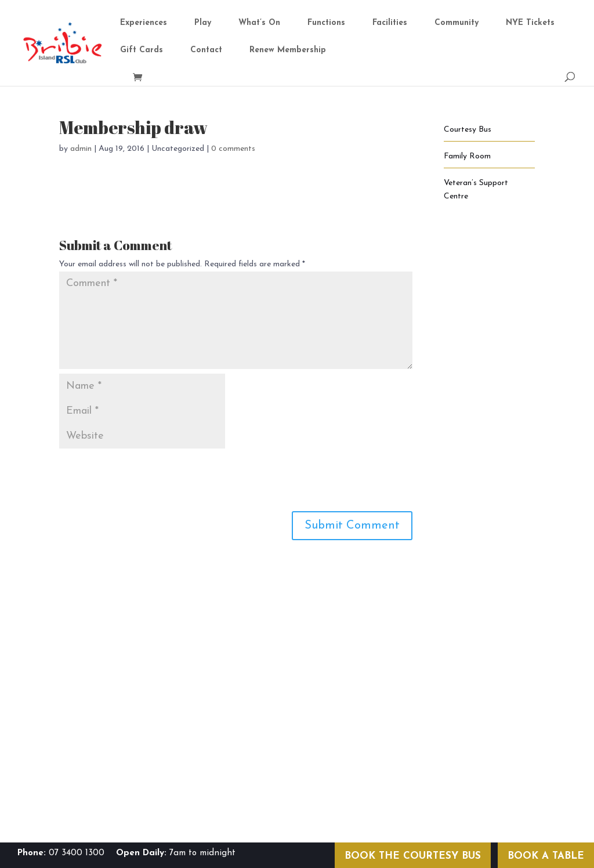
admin (81, 149)
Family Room (467, 156)
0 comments (233, 149)
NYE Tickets (530, 23)
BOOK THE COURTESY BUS (413, 856)
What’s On (259, 23)
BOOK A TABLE (546, 856)
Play (203, 23)
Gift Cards (142, 50)
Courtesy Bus (468, 130)
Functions (326, 23)
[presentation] (147, 477)
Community (457, 23)
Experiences (144, 23)
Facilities (390, 23)
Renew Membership (288, 50)
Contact (206, 50)
